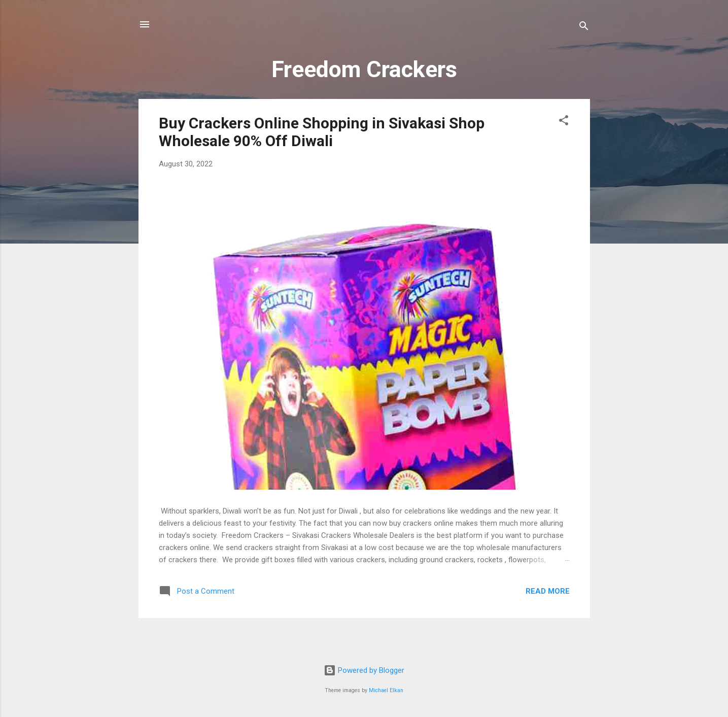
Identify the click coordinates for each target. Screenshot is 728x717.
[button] (564, 122)
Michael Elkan (386, 690)
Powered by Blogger (364, 670)
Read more (548, 591)
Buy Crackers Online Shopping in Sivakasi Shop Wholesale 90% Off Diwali (322, 132)
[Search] (584, 28)
